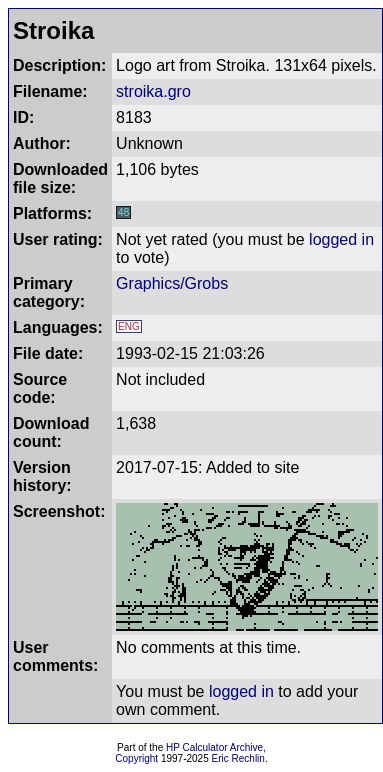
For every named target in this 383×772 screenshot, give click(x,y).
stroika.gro (153, 91)
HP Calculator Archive (214, 747)
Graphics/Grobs (172, 283)
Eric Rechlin (238, 758)
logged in (341, 239)
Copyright (136, 758)
